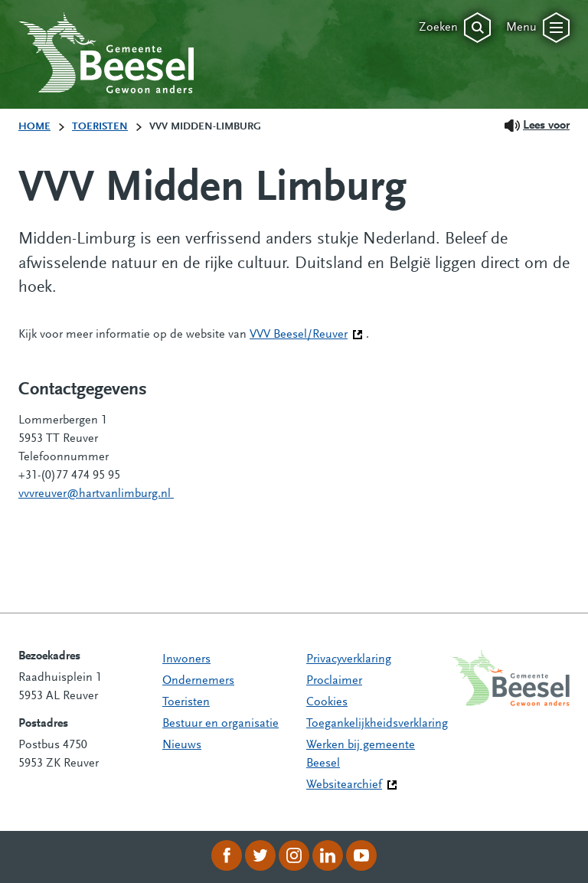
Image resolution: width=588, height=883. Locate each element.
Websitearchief (344, 785)
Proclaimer (334, 681)
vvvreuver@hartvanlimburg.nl (96, 494)
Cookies (327, 702)
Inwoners (186, 659)
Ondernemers (198, 681)
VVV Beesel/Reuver (306, 333)
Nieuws (182, 745)
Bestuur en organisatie (220, 724)
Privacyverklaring (349, 659)
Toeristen (186, 702)
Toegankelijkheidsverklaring (377, 724)
